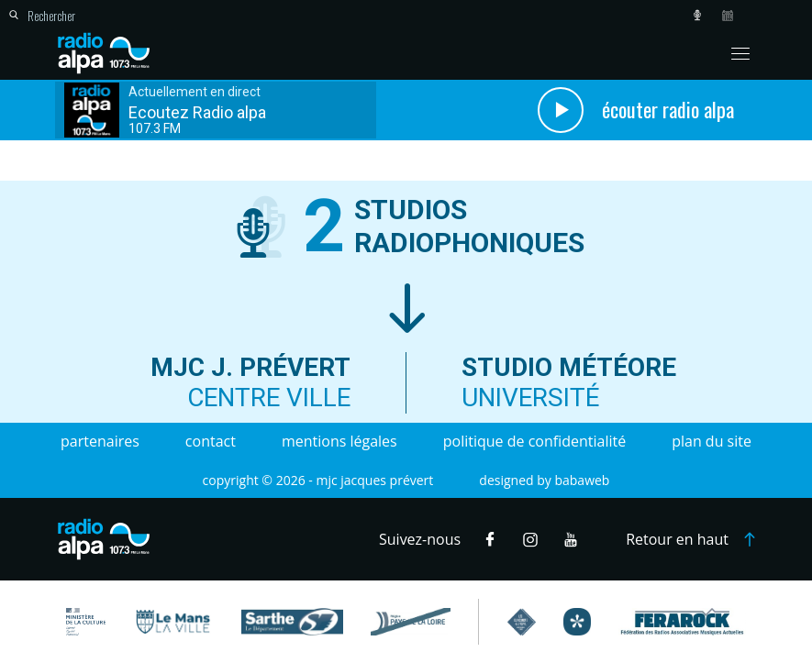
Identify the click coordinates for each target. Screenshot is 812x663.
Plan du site (712, 441)
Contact (211, 441)
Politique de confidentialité (534, 441)
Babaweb (582, 480)
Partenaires (100, 441)
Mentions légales (339, 441)
